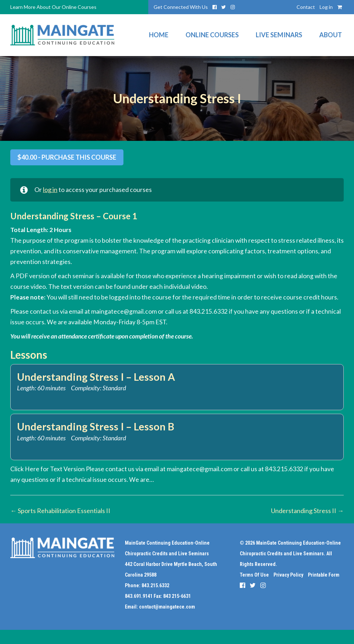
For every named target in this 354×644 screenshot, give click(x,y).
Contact (306, 7)
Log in (326, 7)
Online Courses (212, 35)
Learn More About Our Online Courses (53, 7)
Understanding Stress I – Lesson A (98, 377)
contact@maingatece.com (167, 607)
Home (159, 35)
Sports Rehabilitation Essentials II (60, 511)
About (331, 35)
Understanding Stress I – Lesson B (97, 426)
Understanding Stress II (307, 511)
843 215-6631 (177, 596)
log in (51, 190)
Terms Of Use (254, 575)
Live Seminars (279, 35)
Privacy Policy (288, 575)
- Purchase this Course (67, 157)
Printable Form (324, 575)
